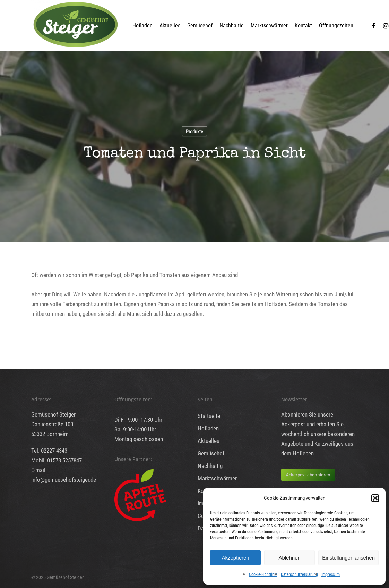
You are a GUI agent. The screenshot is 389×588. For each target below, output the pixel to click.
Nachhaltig (232, 26)
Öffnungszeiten (336, 26)
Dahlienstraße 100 (52, 424)
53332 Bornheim (50, 434)
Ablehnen (289, 558)
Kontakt (303, 26)
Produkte (194, 132)
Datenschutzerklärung (299, 574)
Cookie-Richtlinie (263, 574)
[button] (375, 498)
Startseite (209, 416)
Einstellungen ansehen (348, 558)
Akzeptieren (235, 558)
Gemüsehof (200, 26)
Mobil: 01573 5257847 (57, 460)
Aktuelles (170, 26)
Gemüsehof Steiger (53, 414)
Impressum (331, 574)
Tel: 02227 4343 (49, 451)
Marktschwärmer (269, 26)
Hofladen (142, 26)
